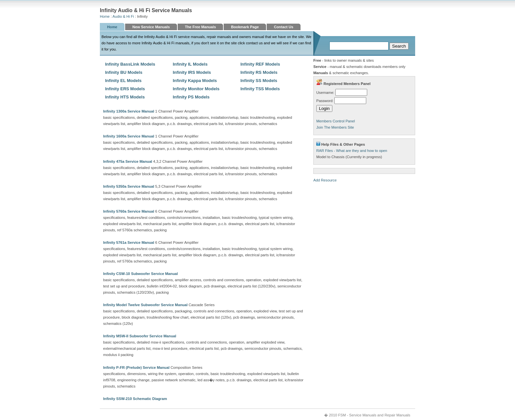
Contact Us (284, 27)
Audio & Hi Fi (123, 16)
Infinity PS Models (191, 97)
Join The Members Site (335, 127)
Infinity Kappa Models (195, 81)
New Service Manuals (151, 27)
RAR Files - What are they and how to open (352, 151)
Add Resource (325, 180)
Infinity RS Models (259, 72)
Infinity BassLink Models (130, 64)
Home (105, 16)
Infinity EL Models (123, 81)
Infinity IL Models (190, 64)
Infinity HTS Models (125, 97)
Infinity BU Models (124, 72)
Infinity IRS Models (192, 72)
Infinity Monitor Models (196, 89)
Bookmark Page (245, 27)
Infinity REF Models (260, 64)
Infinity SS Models (259, 81)
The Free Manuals (201, 27)
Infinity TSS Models (260, 89)
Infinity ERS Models (125, 89)
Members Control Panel (336, 121)
